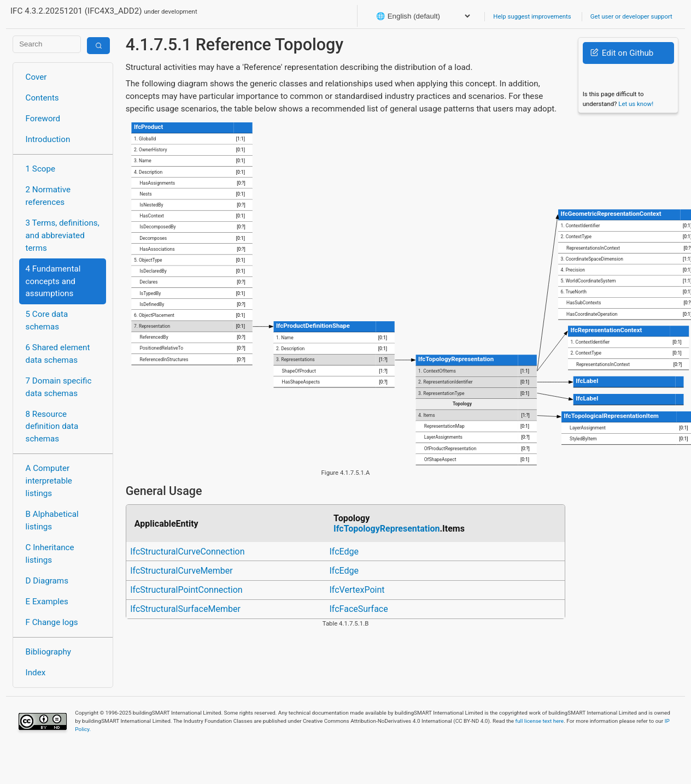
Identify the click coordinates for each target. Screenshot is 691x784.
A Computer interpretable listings (49, 481)
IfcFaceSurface (359, 609)
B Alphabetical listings (52, 520)
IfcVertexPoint (357, 590)
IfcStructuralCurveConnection (187, 552)
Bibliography (48, 652)
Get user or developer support (631, 16)
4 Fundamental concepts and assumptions (53, 281)
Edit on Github (622, 53)
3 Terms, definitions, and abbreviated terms (63, 235)
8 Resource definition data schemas (52, 427)
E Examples (47, 602)
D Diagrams (47, 581)
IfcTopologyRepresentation (387, 529)
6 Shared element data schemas (58, 354)
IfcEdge (344, 552)
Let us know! (636, 104)
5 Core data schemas (47, 320)
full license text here (540, 721)
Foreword (43, 119)
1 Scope (41, 169)
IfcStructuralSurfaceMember (185, 609)
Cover (36, 77)
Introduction (48, 139)
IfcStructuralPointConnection (186, 590)
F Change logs (52, 622)
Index (36, 673)
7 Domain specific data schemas (59, 387)
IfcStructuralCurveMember (181, 571)
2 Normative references (48, 196)
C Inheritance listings (50, 554)
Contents (42, 98)
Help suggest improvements (532, 16)
